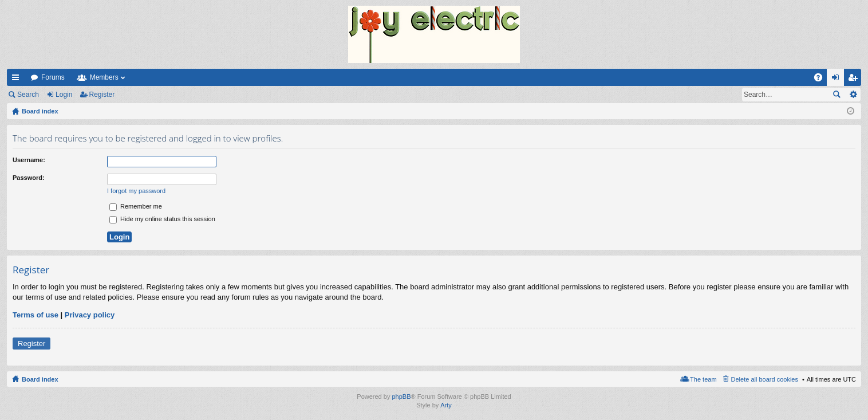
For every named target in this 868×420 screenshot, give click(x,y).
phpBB (401, 397)
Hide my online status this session (162, 219)
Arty (446, 405)
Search (28, 95)
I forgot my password (136, 191)
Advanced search (853, 95)
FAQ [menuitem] (822, 80)
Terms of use (35, 315)
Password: (29, 178)
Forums (53, 77)
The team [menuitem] (703, 379)
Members (104, 77)
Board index (40, 379)
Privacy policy (90, 315)
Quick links (18, 80)
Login (64, 95)
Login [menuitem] (838, 80)
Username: (29, 160)
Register (102, 95)
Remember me (136, 206)
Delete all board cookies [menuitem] (765, 379)
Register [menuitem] (855, 80)
